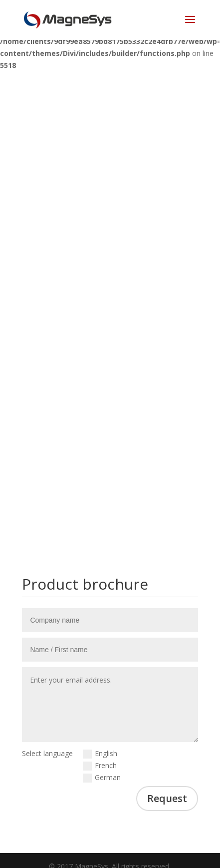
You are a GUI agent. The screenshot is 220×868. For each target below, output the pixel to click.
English (100, 754)
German (102, 778)
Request (167, 798)
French (100, 766)
